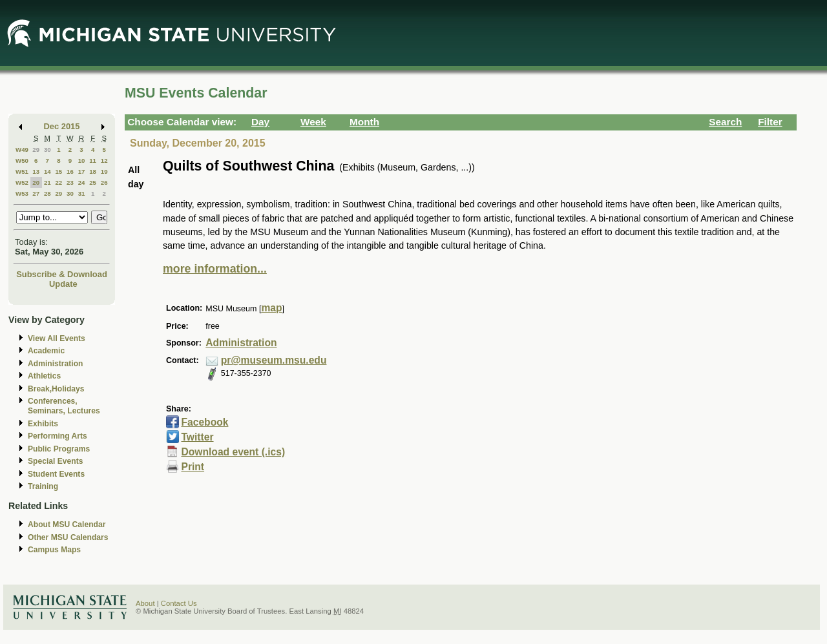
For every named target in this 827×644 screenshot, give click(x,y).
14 (47, 171)
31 (82, 193)
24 (82, 182)
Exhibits (43, 424)
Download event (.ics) (233, 452)
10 (82, 161)
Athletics (44, 376)
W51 (22, 171)
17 (82, 171)
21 (47, 182)
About (145, 603)
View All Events (57, 338)
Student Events (56, 474)
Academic (46, 351)
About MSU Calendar (67, 525)
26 (104, 182)
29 (36, 150)
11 (93, 161)
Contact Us (179, 603)
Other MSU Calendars (68, 537)
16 (70, 171)
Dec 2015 (62, 126)
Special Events (55, 461)
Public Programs (59, 449)
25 (93, 182)
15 (58, 171)
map (271, 308)
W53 (22, 193)
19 (104, 171)
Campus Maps (54, 550)
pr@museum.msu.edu (274, 360)
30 (47, 150)
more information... (215, 269)
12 (104, 161)
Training (43, 486)
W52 (22, 182)
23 (70, 182)
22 (58, 182)
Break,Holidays (56, 389)
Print (193, 467)
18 (93, 171)
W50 (22, 161)
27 (36, 193)
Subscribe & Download (62, 274)
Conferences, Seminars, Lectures (64, 406)
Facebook (204, 422)
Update (63, 284)
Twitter (197, 437)
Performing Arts (58, 436)
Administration (55, 364)
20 (36, 182)
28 (47, 193)
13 (36, 171)
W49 (22, 150)
